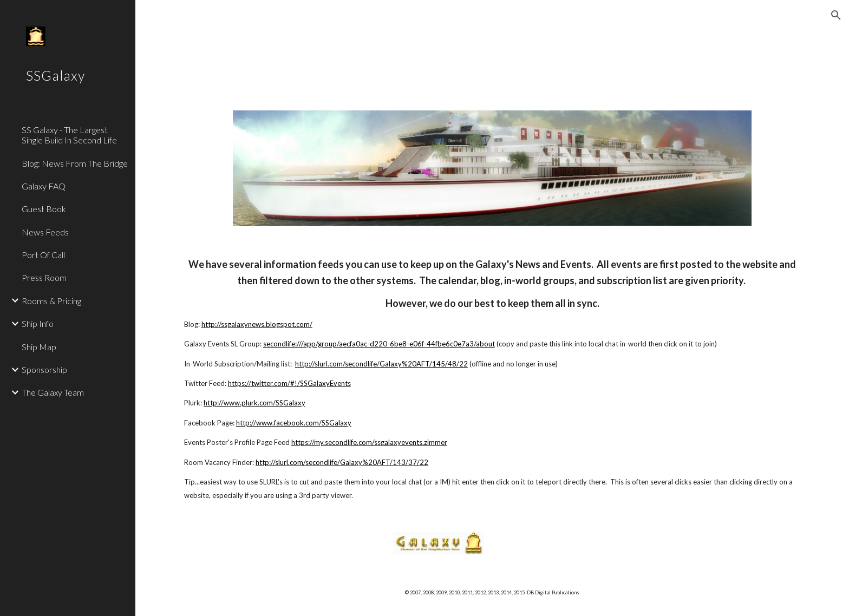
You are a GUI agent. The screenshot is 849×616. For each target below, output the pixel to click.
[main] (492, 379)
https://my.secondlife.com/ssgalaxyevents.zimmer (369, 442)
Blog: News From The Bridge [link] (75, 163)
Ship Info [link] (38, 323)
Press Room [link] (44, 277)
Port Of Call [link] (43, 255)
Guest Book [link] (44, 209)
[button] (836, 15)
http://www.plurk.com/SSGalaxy (254, 403)
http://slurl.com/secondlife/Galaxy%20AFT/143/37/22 (342, 462)
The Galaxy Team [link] (53, 392)
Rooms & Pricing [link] (51, 301)
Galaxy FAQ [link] (44, 186)
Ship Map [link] (39, 347)
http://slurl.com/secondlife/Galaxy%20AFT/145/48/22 (381, 364)
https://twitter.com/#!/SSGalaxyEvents (289, 383)
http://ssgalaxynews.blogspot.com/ (257, 324)
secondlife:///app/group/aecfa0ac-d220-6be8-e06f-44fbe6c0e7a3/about (379, 344)
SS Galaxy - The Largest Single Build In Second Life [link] (69, 135)
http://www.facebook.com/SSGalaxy (294, 423)
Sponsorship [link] (44, 369)
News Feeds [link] (45, 232)
